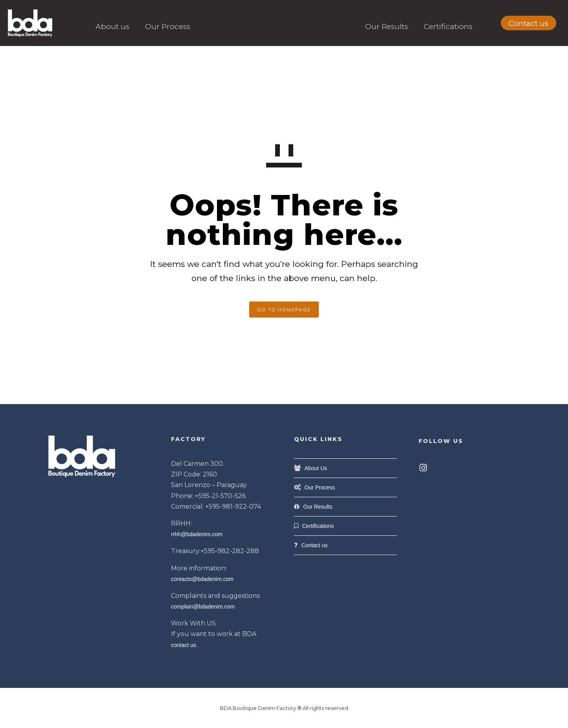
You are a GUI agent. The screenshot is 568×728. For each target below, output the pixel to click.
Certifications (448, 27)
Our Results (387, 27)
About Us (316, 468)
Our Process (168, 27)
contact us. (184, 645)
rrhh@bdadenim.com (197, 534)
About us (112, 27)
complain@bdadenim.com (203, 607)
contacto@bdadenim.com (202, 579)
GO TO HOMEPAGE (284, 310)
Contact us (528, 23)
